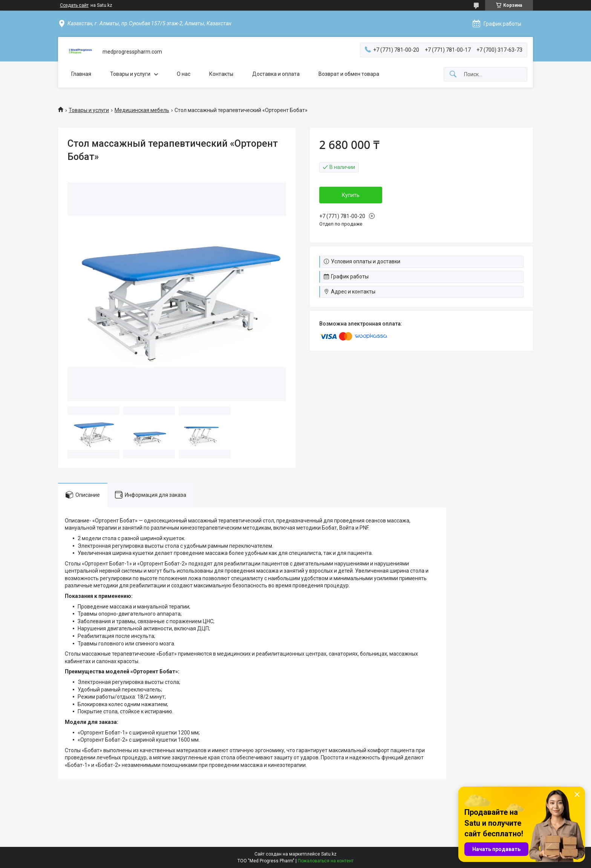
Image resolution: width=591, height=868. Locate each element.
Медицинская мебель (142, 110)
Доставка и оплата (276, 74)
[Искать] (453, 75)
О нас (184, 74)
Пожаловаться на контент (326, 861)
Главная (81, 74)
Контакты (221, 74)
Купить (351, 195)
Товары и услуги (130, 74)
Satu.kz (329, 854)
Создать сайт (74, 5)
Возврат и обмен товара (349, 74)
